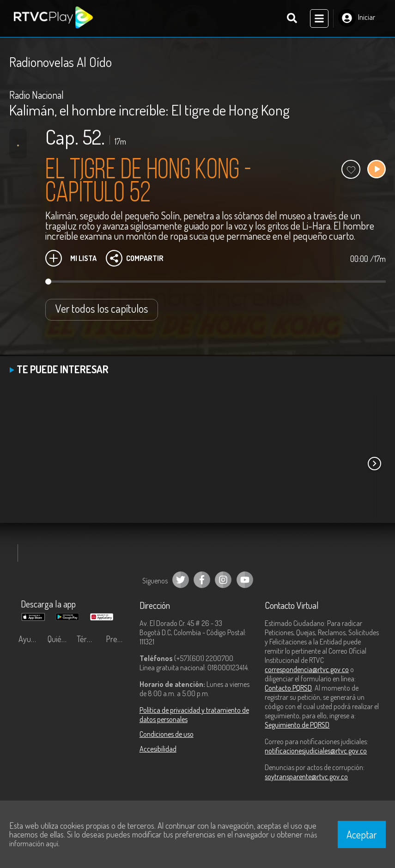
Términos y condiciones (89, 639)
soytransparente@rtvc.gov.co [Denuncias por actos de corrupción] (306, 777)
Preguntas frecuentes (118, 639)
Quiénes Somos (60, 639)
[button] (374, 463)
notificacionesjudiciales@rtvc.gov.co (316, 751)
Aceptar (362, 834)
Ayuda (29, 639)
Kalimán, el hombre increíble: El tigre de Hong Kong (149, 110)
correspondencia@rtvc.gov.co (307, 669)
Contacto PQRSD (288, 688)
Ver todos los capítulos (102, 308)
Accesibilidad (158, 749)
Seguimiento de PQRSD (297, 725)
